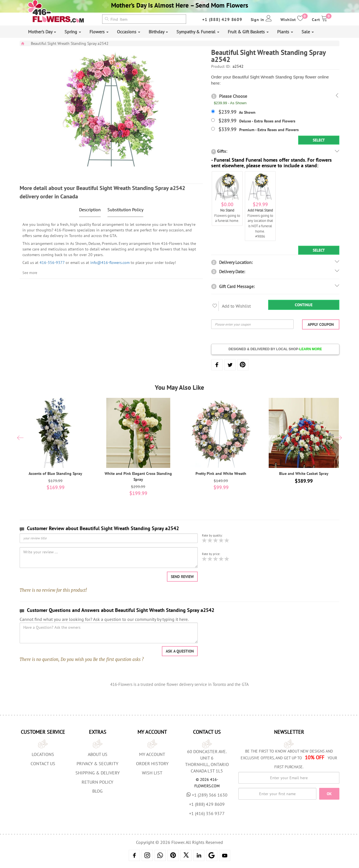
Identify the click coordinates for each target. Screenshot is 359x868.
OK (329, 794)
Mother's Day (42, 32)
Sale (308, 32)
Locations (43, 754)
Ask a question (180, 651)
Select (319, 140)
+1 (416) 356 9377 (207, 813)
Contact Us (43, 763)
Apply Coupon (321, 324)
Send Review (182, 577)
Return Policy (97, 782)
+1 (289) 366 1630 (207, 795)
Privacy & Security (97, 763)
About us (98, 754)
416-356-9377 (52, 263)
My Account (152, 754)
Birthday (158, 32)
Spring (73, 32)
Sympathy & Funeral (198, 32)
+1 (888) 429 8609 (222, 19)
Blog (97, 791)
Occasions (129, 32)
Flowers (99, 32)
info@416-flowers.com (110, 263)
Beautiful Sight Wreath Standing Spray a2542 (70, 43)
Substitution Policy (125, 210)
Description (90, 210)
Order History (152, 763)
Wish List (152, 773)
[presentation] (20, 438)
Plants (285, 32)
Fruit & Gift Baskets (248, 32)
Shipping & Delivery (98, 773)
